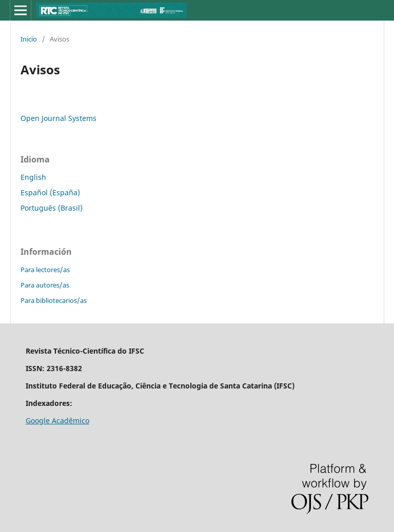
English (33, 177)
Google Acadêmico (57, 421)
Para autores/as (45, 285)
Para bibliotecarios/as (54, 300)
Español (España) (50, 192)
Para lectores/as (45, 270)
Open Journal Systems (58, 118)
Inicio (29, 39)
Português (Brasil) (52, 208)
